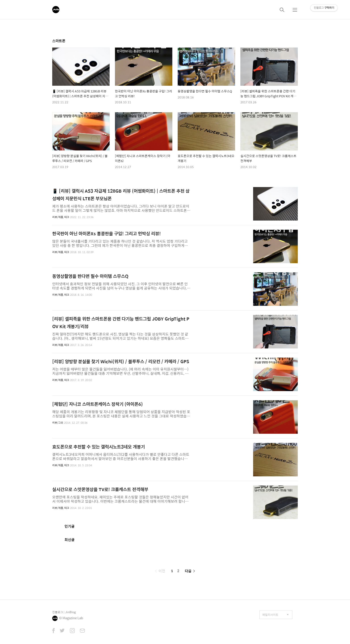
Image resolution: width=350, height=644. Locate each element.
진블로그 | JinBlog (64, 612)
